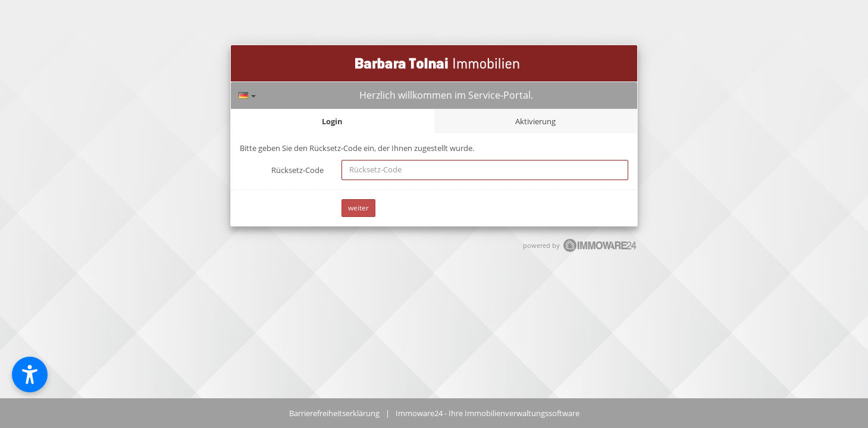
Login (332, 121)
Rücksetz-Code (297, 170)
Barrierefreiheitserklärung (334, 413)
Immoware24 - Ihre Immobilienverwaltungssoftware (488, 413)
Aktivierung (535, 121)
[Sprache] (247, 95)
